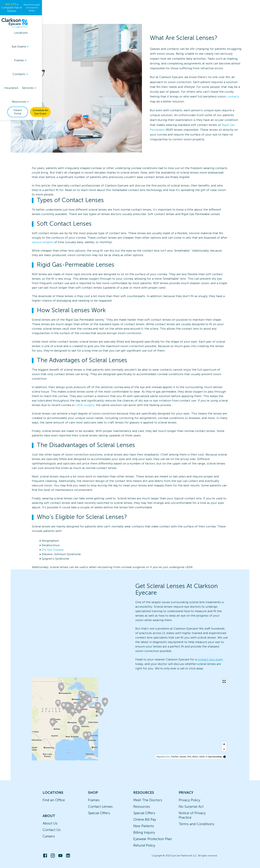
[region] (130, 719)
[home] (25, 16)
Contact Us (52, 830)
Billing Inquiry (144, 832)
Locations (52, 16)
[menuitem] (72, 16)
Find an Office (54, 800)
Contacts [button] (111, 16)
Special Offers (99, 813)
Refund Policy (144, 845)
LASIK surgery (85, 405)
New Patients (144, 826)
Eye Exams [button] (72, 16)
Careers (49, 836)
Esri (168, 757)
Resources (142, 806)
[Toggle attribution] (225, 757)
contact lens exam (210, 659)
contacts (233, 96)
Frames (94, 800)
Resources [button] (170, 16)
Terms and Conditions (196, 824)
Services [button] (149, 16)
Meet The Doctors (148, 800)
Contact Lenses (100, 806)
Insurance (130, 16)
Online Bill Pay (145, 819)
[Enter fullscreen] (224, 681)
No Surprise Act (191, 806)
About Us (50, 823)
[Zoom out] (224, 749)
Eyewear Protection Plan (153, 839)
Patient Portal (201, 16)
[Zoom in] (224, 744)
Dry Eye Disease (53, 550)
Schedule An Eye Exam (231, 16)
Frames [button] (92, 16)
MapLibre (161, 757)
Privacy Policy (189, 800)
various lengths (43, 242)
